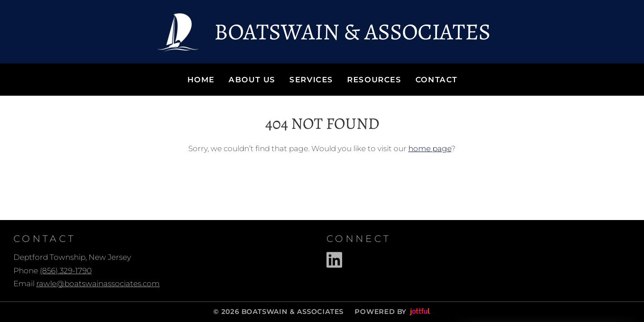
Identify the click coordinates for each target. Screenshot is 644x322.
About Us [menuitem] (252, 80)
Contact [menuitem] (436, 80)
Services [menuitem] (311, 80)
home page (430, 148)
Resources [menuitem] (374, 80)
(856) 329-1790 (66, 271)
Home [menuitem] (201, 80)
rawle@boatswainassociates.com (98, 284)
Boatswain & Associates (352, 32)
